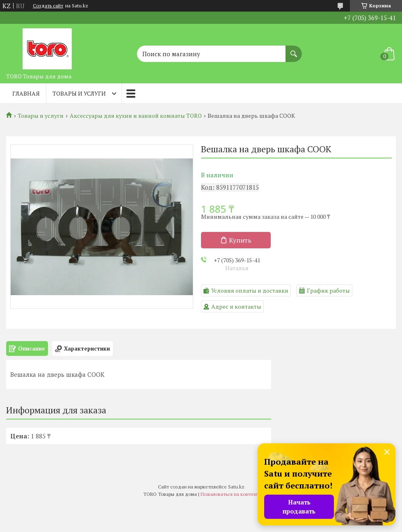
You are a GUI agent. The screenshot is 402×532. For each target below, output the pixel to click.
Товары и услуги (79, 93)
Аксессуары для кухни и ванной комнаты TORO (136, 116)
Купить (240, 240)
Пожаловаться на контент (230, 494)
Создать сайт (48, 6)
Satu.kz (236, 487)
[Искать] (294, 50)
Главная (26, 93)
